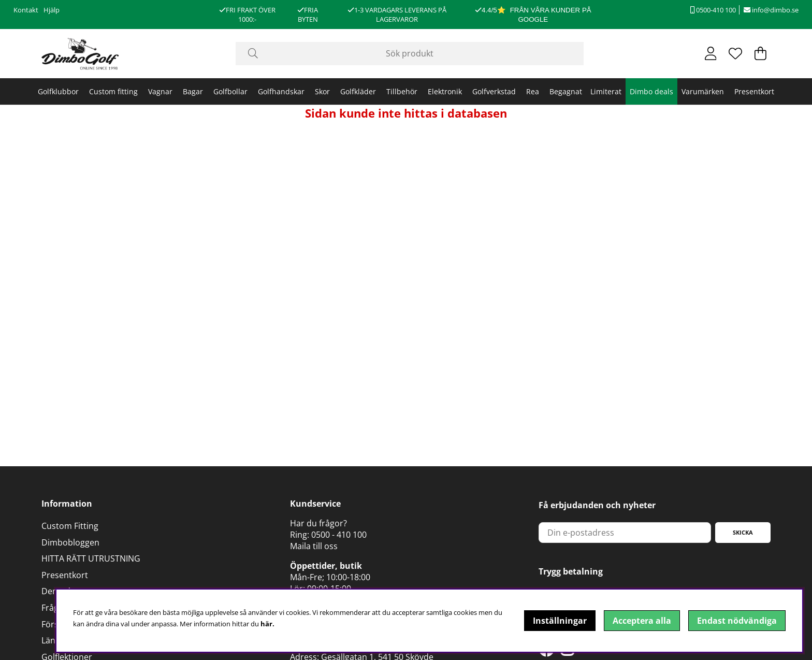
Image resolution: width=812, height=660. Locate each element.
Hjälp (52, 10)
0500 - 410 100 (339, 535)
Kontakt (26, 10)
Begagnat (566, 91)
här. (267, 624)
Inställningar (560, 621)
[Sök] (410, 54)
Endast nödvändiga (737, 621)
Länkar (55, 640)
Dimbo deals (651, 91)
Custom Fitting (70, 526)
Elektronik (445, 91)
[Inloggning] (711, 53)
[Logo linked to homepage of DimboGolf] (80, 54)
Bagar (193, 91)
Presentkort (754, 91)
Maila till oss (314, 546)
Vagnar (160, 91)
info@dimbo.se (771, 10)
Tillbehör (402, 91)
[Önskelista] (735, 53)
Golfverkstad (494, 91)
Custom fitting (113, 91)
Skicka (743, 532)
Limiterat (606, 91)
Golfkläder (358, 91)
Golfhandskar (281, 91)
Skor (322, 91)
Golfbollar (230, 91)
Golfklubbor (58, 91)
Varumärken (703, 91)
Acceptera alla (642, 621)
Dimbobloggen (70, 542)
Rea (533, 91)
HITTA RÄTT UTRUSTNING (91, 558)
